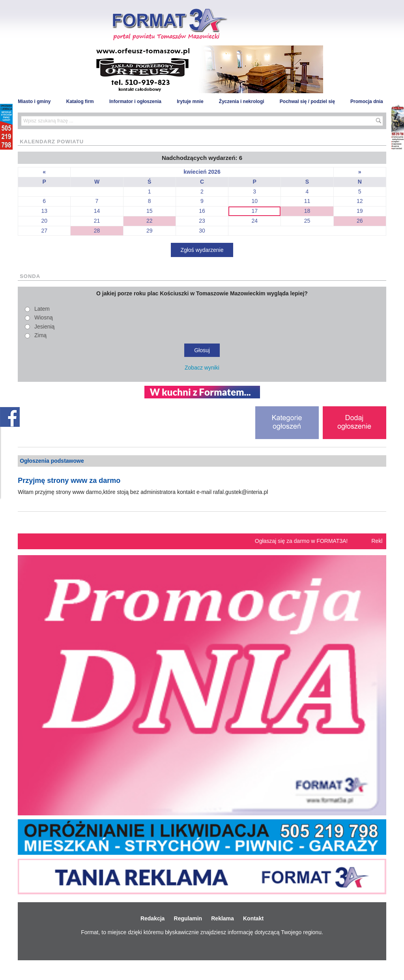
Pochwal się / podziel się (307, 101)
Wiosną (44, 317)
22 (150, 221)
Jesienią (44, 327)
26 (360, 221)
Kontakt (253, 918)
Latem (42, 309)
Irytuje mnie (190, 101)
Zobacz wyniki (202, 368)
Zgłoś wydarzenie (202, 250)
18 (307, 211)
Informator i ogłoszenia (135, 101)
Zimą (40, 335)
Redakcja (152, 918)
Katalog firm (80, 101)
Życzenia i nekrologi (242, 101)
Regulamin (188, 918)
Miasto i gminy (34, 101)
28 (97, 231)
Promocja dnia (367, 101)
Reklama (223, 918)
